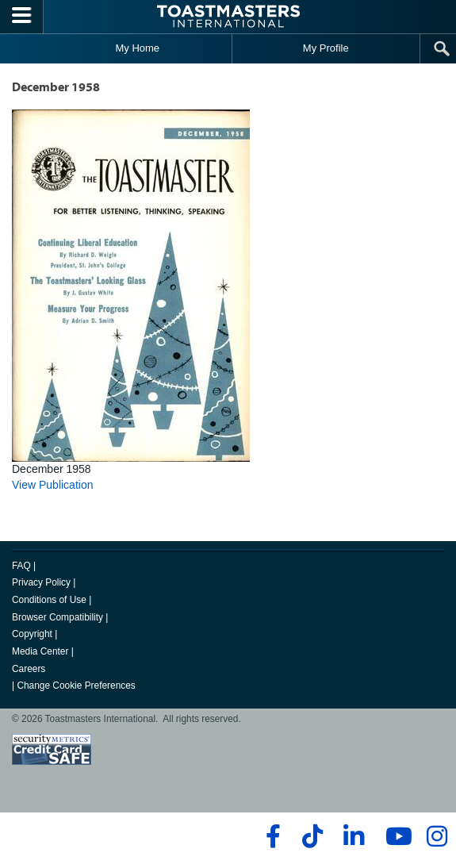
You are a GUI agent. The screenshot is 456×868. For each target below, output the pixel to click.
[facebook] (271, 836)
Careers (29, 669)
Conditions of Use (49, 600)
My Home (137, 48)
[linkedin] (353, 836)
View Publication (52, 485)
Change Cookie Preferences (76, 686)
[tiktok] (312, 836)
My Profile (326, 48)
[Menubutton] (22, 17)
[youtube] (395, 836)
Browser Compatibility (57, 617)
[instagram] (437, 836)
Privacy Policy (41, 582)
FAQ (21, 566)
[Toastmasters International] (228, 16)
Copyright (32, 634)
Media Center (40, 651)
